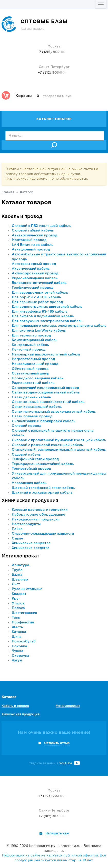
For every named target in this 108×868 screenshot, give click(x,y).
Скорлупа (21, 656)
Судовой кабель (26, 455)
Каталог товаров (54, 119)
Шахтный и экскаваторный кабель (42, 493)
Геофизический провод (33, 288)
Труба (17, 570)
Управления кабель (29, 483)
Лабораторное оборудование (38, 515)
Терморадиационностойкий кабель (43, 464)
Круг (16, 599)
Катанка (19, 632)
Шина (17, 637)
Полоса (18, 608)
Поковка (19, 646)
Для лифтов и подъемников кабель (43, 316)
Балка (17, 575)
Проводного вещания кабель (38, 378)
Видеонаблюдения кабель (35, 278)
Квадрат (19, 594)
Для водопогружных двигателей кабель (47, 307)
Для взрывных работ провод (37, 302)
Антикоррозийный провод (35, 273)
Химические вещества (31, 543)
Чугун (17, 660)
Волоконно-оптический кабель (39, 283)
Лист (16, 584)
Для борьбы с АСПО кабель (36, 297)
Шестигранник (24, 613)
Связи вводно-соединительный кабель (46, 393)
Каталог (9, 697)
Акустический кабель (31, 269)
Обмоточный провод (30, 369)
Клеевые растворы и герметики (40, 510)
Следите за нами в (54, 763)
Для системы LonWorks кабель (39, 331)
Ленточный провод (29, 350)
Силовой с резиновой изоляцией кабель (47, 445)
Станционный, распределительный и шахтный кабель (59, 450)
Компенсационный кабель (35, 340)
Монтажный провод (29, 240)
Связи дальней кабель (31, 397)
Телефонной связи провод (35, 459)
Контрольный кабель (30, 345)
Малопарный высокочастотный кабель (46, 355)
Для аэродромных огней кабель (40, 293)
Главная (8, 192)
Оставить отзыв (57, 743)
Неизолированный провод (35, 364)
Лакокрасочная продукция (36, 520)
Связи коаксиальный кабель (37, 407)
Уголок (18, 604)
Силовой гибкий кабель (33, 231)
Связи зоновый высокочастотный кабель (48, 402)
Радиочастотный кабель (33, 383)
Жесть (17, 627)
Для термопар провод (31, 336)
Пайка (17, 529)
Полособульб (24, 642)
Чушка (18, 651)
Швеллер (20, 580)
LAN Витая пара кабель (32, 245)
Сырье (17, 539)
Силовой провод (27, 426)
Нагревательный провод (33, 359)
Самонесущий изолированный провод (45, 388)
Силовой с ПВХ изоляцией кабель (41, 226)
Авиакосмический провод (35, 235)
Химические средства (31, 548)
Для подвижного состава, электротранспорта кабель (59, 326)
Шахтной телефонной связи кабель (43, 488)
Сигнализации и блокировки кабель (43, 421)
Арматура (21, 565)
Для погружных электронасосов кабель (47, 321)
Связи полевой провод (32, 416)
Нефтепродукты (26, 524)
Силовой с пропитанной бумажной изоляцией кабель (59, 440)
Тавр (16, 618)
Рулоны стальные (27, 589)
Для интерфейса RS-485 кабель (40, 312)
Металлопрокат (20, 556)
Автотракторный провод (34, 264)
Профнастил (23, 623)
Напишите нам (57, 833)
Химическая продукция (30, 501)
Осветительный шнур (31, 374)
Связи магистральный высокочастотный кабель (54, 412)
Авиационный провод (31, 250)
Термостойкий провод (31, 469)
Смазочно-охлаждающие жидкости (43, 534)
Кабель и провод (22, 217)
